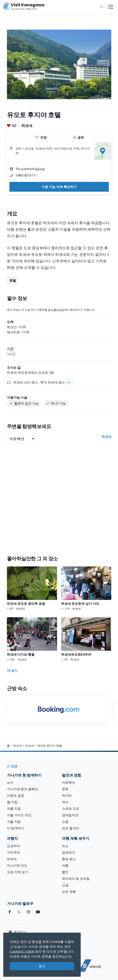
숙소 (65, 846)
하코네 (27, 126)
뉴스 (10, 782)
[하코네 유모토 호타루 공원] (32, 589)
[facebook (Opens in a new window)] (10, 912)
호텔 (13, 280)
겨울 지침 (14, 822)
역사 (65, 802)
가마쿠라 (13, 852)
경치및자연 (70, 815)
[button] (53, 571)
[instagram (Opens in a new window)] (29, 912)
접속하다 (68, 852)
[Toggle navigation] (111, 7)
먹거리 (67, 795)
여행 (65, 865)
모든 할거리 (71, 828)
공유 (78, 137)
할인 (65, 872)
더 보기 (12, 671)
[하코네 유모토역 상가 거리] (86, 589)
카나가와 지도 (17, 865)
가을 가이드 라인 (19, 815)
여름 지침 (14, 809)
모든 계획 (69, 892)
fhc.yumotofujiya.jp (30, 169)
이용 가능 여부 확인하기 (59, 187)
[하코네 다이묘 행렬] (32, 639)
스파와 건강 (71, 809)
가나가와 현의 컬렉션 (22, 789)
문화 (65, 789)
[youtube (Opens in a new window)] (38, 912)
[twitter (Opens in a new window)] (19, 912)
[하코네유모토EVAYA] (86, 639)
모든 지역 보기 (18, 872)
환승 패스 (69, 859)
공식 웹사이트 (56, 310)
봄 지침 (12, 802)
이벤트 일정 (15, 795)
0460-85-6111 (26, 175)
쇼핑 (65, 822)
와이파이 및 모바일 (76, 879)
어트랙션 (68, 782)
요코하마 (13, 846)
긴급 (65, 885)
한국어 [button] (16, 932)
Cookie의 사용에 (22, 951)
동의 (42, 966)
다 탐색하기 (15, 828)
